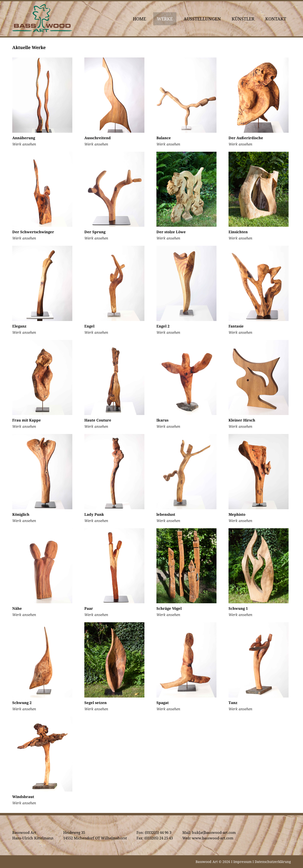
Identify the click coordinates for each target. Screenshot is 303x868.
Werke (165, 19)
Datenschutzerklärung (273, 862)
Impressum (242, 862)
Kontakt (276, 19)
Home (139, 19)
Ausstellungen (202, 19)
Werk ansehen (24, 144)
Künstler (243, 19)
